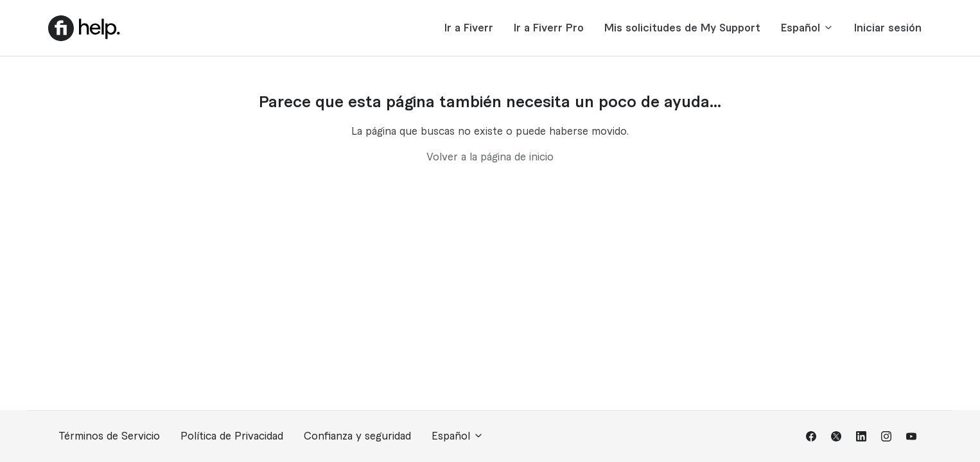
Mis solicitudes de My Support (682, 28)
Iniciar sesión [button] (888, 28)
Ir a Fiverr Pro (549, 28)
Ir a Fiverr (469, 28)
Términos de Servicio (109, 436)
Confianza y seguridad (357, 436)
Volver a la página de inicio (490, 157)
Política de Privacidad (232, 436)
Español (807, 28)
